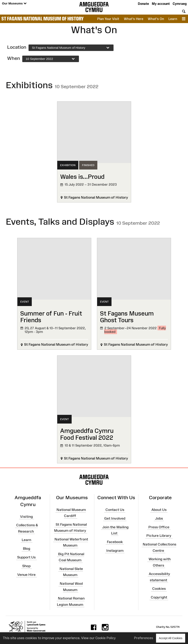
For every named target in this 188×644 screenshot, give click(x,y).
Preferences (144, 638)
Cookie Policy (106, 638)
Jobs (159, 518)
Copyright (159, 597)
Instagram (115, 550)
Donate (143, 4)
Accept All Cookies (171, 638)
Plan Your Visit (108, 19)
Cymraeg (180, 4)
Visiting (26, 516)
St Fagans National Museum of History (42, 19)
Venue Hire (26, 575)
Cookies (159, 589)
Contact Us (115, 510)
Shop (26, 566)
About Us (159, 510)
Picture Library (159, 536)
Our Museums (14, 4)
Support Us (26, 557)
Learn (173, 19)
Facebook (115, 542)
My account (161, 4)
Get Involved (115, 518)
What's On (156, 19)
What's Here (134, 19)
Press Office (159, 527)
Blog (27, 549)
